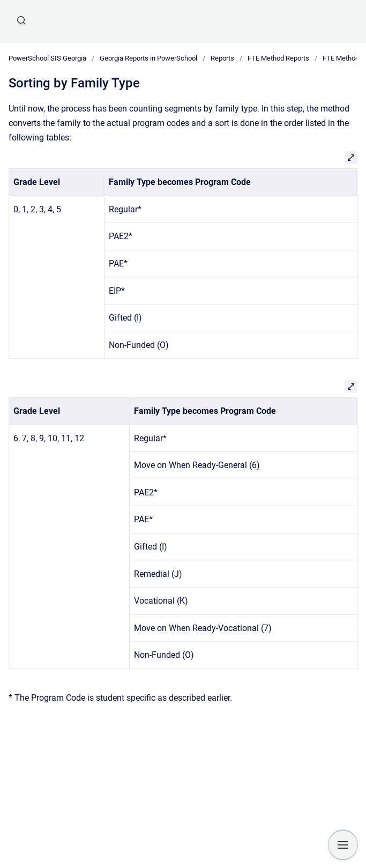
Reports (222, 58)
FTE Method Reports (278, 58)
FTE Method (341, 58)
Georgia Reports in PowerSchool (148, 58)
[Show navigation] (343, 845)
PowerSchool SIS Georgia (47, 58)
